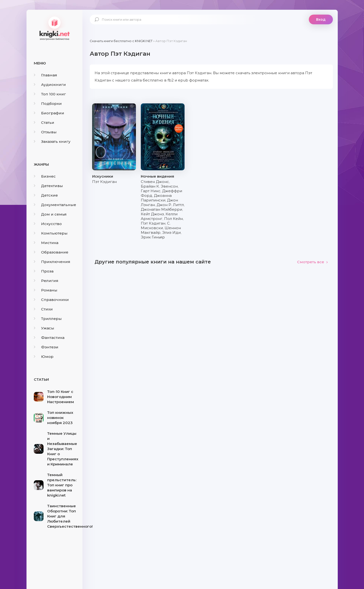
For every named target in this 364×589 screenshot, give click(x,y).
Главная (45, 75)
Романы (46, 290)
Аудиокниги (50, 85)
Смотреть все (313, 262)
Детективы (48, 186)
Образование (51, 252)
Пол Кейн (173, 219)
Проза (44, 271)
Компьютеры (51, 233)
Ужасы (44, 328)
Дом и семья (50, 214)
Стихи (43, 309)
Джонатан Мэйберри (161, 209)
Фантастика (49, 338)
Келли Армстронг (159, 216)
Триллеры (48, 319)
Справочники (51, 300)
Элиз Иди (171, 232)
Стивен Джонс (155, 182)
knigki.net (54, 28)
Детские (46, 195)
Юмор (44, 357)
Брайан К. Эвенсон (159, 186)
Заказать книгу (52, 141)
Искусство (48, 224)
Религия (46, 281)
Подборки (48, 104)
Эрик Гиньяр (153, 237)
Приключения (52, 262)
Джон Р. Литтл (170, 205)
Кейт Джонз (152, 214)
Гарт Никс (151, 191)
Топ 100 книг (50, 94)
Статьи (44, 122)
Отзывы (45, 132)
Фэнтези (46, 347)
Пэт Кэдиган (104, 182)
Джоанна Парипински (156, 198)
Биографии (49, 113)
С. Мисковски (156, 226)
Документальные (55, 205)
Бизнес (45, 176)
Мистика (46, 243)
